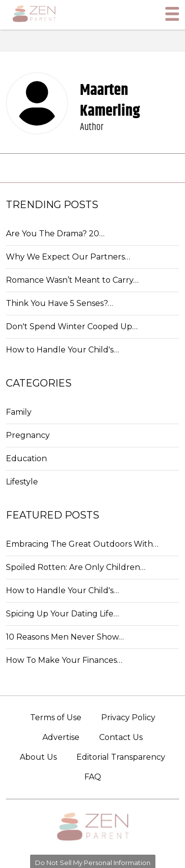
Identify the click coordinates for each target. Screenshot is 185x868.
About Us (38, 757)
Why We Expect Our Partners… (68, 257)
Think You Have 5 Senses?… (59, 303)
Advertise (61, 737)
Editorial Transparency (121, 757)
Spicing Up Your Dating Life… (62, 614)
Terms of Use (56, 717)
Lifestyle (22, 482)
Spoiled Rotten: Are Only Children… (76, 567)
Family (19, 412)
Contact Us (121, 737)
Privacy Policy (128, 717)
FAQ (93, 777)
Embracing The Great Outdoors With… (82, 544)
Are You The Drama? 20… (55, 234)
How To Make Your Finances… (64, 660)
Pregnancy (28, 435)
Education (26, 458)
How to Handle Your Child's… (62, 350)
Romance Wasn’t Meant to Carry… (72, 280)
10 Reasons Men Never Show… (65, 637)
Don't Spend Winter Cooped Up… (72, 326)
